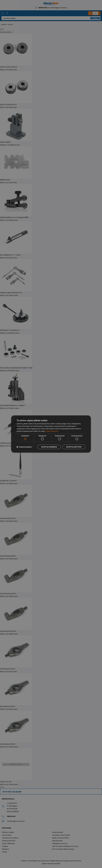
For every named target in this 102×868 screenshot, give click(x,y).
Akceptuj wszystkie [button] (74, 447)
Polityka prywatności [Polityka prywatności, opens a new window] (52, 431)
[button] (24, 447)
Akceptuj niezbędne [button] (49, 447)
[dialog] (51, 434)
